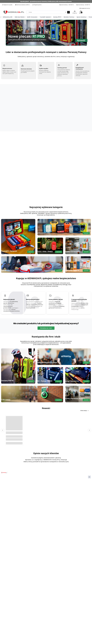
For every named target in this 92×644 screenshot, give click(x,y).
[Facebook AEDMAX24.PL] (4, 618)
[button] (68, 12)
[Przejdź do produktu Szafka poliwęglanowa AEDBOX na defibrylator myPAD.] (14, 366)
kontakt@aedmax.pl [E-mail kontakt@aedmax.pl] (11, 633)
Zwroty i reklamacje (64, 633)
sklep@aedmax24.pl (85, 8)
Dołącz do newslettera (39, 585)
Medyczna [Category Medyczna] (6, 440)
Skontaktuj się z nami (46, 270)
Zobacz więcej (11, 133)
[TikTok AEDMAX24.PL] (10, 618)
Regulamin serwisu (64, 631)
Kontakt (29, 629)
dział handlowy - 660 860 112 (67, 5)
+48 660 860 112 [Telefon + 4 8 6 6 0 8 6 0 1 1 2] (11, 629)
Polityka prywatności (64, 629)
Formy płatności (63, 637)
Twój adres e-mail (37, 584)
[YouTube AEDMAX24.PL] (13, 618)
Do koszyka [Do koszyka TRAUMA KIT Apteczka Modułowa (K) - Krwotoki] (37, 135)
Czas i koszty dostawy (64, 635)
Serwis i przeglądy (32, 631)
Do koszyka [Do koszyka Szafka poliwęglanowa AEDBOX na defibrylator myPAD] (14, 385)
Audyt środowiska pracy (33, 633)
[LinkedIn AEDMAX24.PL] (16, 618)
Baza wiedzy (31, 635)
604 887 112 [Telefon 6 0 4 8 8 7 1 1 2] (9, 640)
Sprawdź (31, 193)
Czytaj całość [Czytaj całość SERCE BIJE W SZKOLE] (46, 478)
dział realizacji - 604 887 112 (84, 5)
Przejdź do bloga (84, 434)
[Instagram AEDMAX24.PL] (7, 618)
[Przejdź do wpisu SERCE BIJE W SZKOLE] (16, 454)
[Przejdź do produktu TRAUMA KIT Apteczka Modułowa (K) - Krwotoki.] (37, 117)
